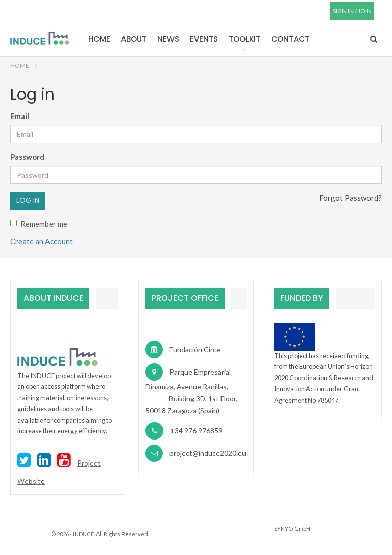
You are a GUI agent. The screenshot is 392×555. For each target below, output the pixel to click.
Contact (290, 39)
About (134, 39)
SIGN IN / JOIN (352, 11)
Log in (28, 200)
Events (204, 39)
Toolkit (244, 39)
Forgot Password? (350, 198)
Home (99, 39)
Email (20, 116)
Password (27, 157)
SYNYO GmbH (292, 529)
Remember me (39, 224)
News (168, 39)
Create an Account (42, 241)
